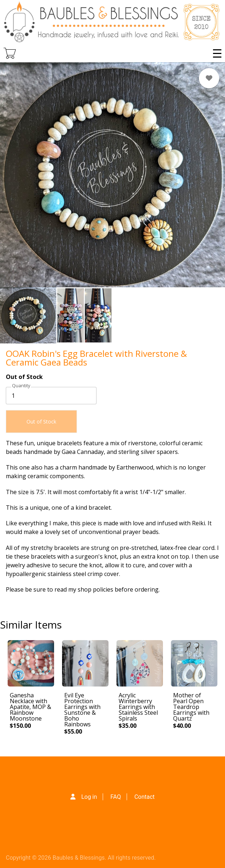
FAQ (116, 797)
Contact (144, 797)
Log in (89, 797)
